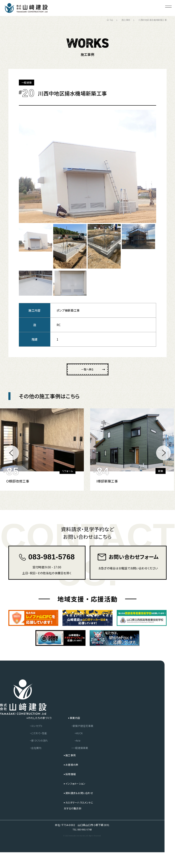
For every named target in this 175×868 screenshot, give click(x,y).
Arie (75, 755)
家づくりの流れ (32, 755)
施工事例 (126, 20)
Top (110, 20)
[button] (12, 457)
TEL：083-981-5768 (82, 845)
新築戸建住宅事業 (81, 741)
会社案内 (29, 763)
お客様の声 (68, 779)
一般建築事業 (78, 763)
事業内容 (72, 733)
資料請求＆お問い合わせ (77, 808)
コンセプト (29, 741)
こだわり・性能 (32, 748)
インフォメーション (73, 798)
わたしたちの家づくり (33, 733)
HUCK (77, 748)
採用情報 (67, 789)
